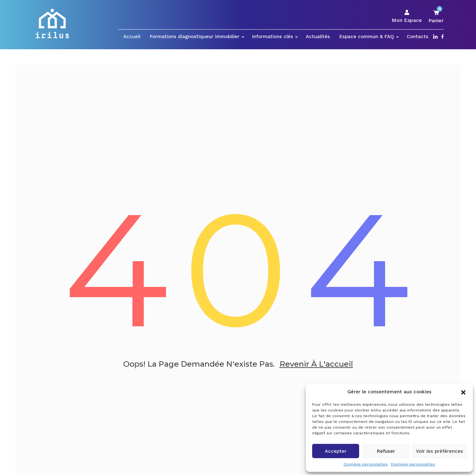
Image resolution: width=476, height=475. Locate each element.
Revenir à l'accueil (316, 365)
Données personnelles (366, 464)
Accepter (336, 451)
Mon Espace (407, 17)
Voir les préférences (439, 451)
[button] (463, 392)
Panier (436, 16)
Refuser (386, 451)
